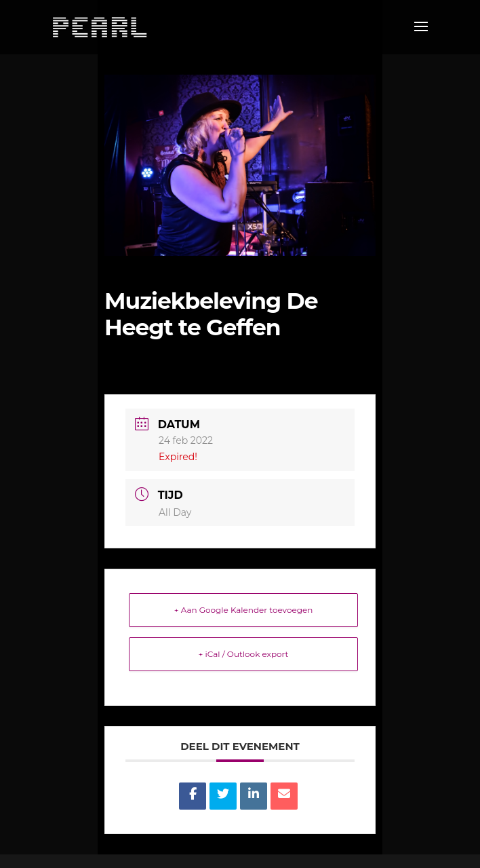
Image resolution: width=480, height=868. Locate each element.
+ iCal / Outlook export (244, 654)
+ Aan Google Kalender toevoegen (244, 610)
